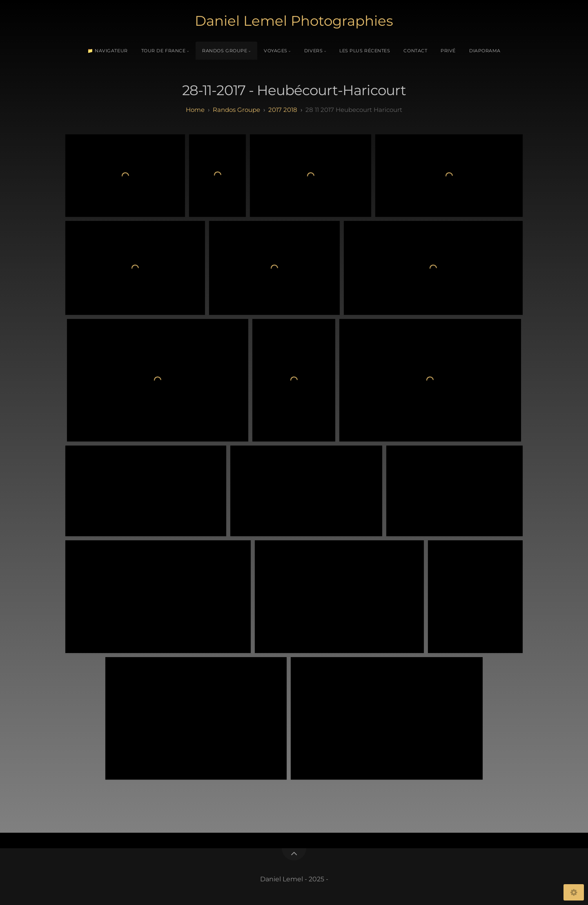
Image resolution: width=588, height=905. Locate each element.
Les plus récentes (365, 51)
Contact (415, 51)
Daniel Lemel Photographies (294, 21)
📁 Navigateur (108, 51)
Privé (448, 51)
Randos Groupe (225, 51)
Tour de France (164, 51)
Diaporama (485, 51)
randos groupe (236, 110)
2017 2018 (283, 110)
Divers (313, 51)
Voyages (276, 51)
